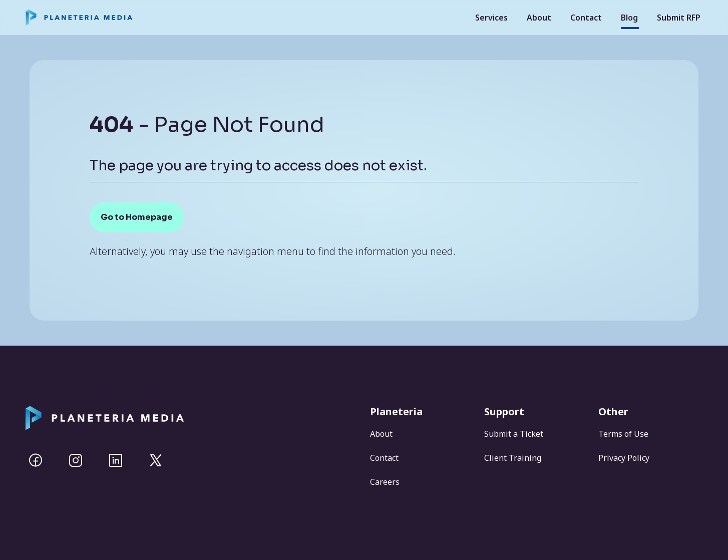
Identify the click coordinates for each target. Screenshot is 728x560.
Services (491, 18)
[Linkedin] (116, 460)
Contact (586, 18)
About (539, 18)
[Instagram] (76, 460)
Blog (629, 18)
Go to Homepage (137, 217)
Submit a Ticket (514, 434)
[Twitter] (156, 460)
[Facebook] (36, 460)
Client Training (513, 458)
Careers (385, 482)
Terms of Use (623, 434)
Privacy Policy (624, 458)
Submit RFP (679, 18)
